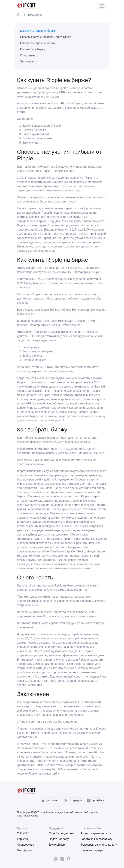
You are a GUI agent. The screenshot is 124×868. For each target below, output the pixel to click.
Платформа (25, 850)
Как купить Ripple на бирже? (39, 31)
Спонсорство (26, 845)
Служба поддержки (61, 833)
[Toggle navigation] (102, 6)
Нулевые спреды (92, 850)
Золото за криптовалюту (94, 839)
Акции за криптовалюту (94, 833)
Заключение (28, 61)
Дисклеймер (57, 845)
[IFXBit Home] (27, 6)
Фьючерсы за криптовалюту (94, 845)
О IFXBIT (23, 833)
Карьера (23, 839)
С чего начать (29, 55)
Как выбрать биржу (33, 49)
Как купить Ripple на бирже (38, 43)
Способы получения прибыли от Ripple (46, 37)
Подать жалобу (59, 839)
